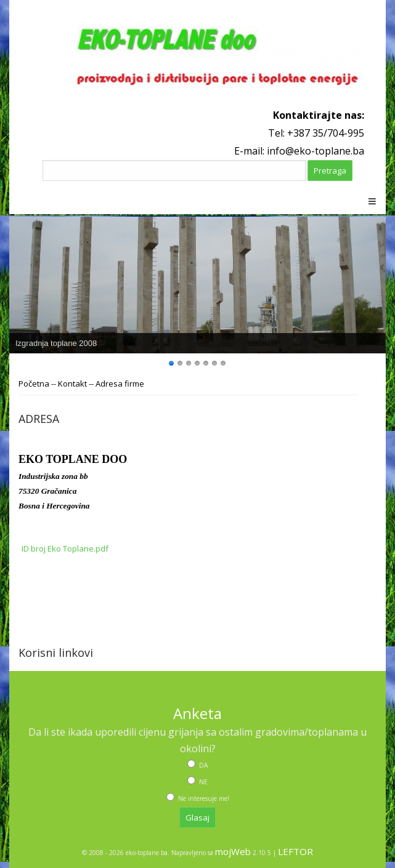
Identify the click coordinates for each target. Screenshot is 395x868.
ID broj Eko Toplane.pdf (65, 549)
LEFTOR (295, 851)
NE (202, 782)
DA (202, 765)
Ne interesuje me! (203, 798)
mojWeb (233, 851)
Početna (34, 384)
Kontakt (72, 384)
